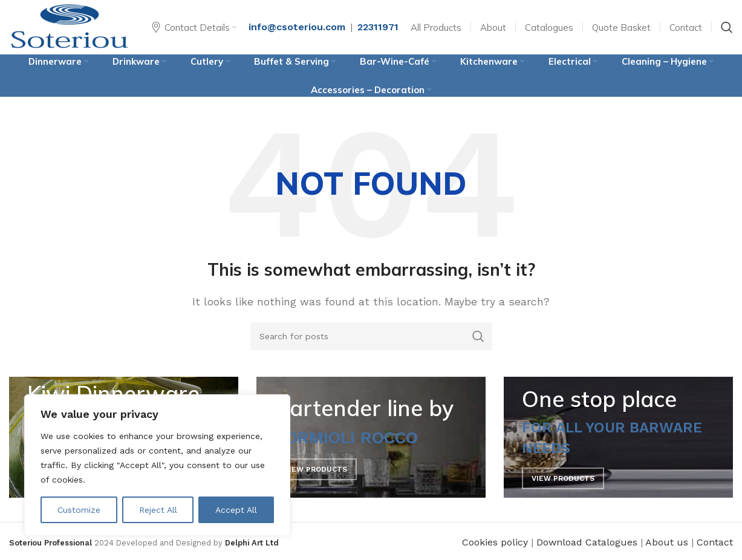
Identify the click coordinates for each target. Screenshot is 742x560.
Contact (715, 542)
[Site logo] (70, 26)
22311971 (378, 27)
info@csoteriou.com (297, 27)
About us (667, 542)
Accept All (236, 510)
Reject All (158, 510)
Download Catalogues (587, 542)
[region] (157, 465)
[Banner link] (371, 437)
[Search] (727, 27)
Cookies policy (495, 542)
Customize (79, 510)
